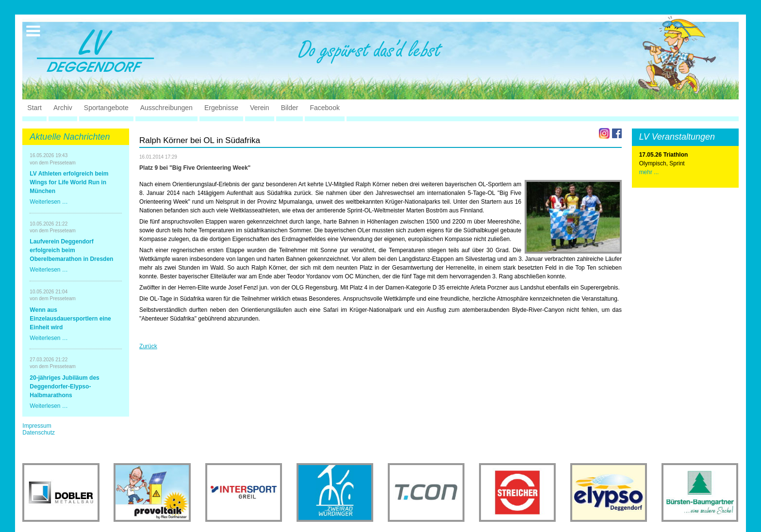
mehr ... (649, 172)
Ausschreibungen (166, 108)
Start (34, 108)
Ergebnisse (221, 108)
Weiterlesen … (49, 202)
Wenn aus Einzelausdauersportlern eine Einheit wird (70, 319)
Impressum (37, 426)
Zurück (148, 346)
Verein (260, 108)
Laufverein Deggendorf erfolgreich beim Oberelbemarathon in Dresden (71, 250)
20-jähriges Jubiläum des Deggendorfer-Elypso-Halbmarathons (64, 387)
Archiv (63, 108)
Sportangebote (106, 108)
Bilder (290, 108)
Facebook (324, 108)
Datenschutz (39, 433)
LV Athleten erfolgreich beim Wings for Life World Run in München (69, 182)
